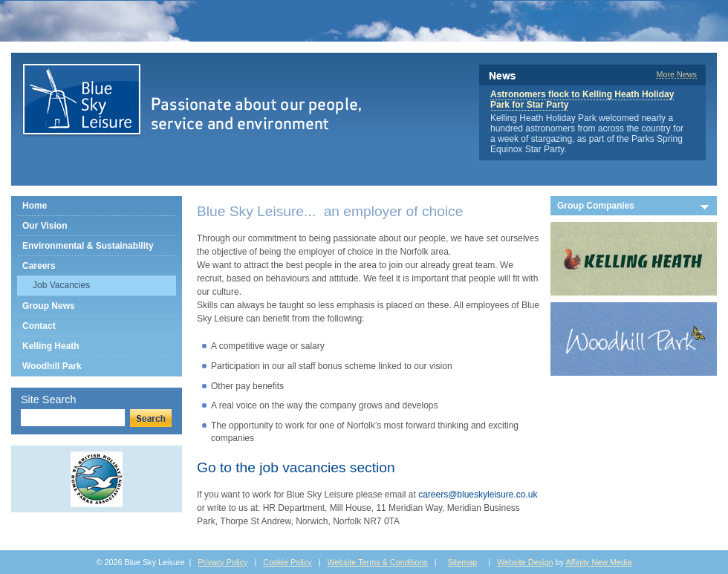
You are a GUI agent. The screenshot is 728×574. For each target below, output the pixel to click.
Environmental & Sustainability (88, 246)
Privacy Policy (222, 562)
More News (676, 74)
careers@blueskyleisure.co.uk (478, 495)
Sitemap (463, 562)
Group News (49, 306)
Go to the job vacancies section (296, 467)
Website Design (525, 562)
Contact (39, 326)
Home (35, 206)
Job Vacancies (61, 285)
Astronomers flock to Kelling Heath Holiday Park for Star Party (582, 100)
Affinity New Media (598, 562)
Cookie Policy (287, 562)
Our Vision (45, 226)
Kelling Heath (51, 346)
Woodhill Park (52, 366)
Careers (39, 266)
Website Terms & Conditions (378, 562)
